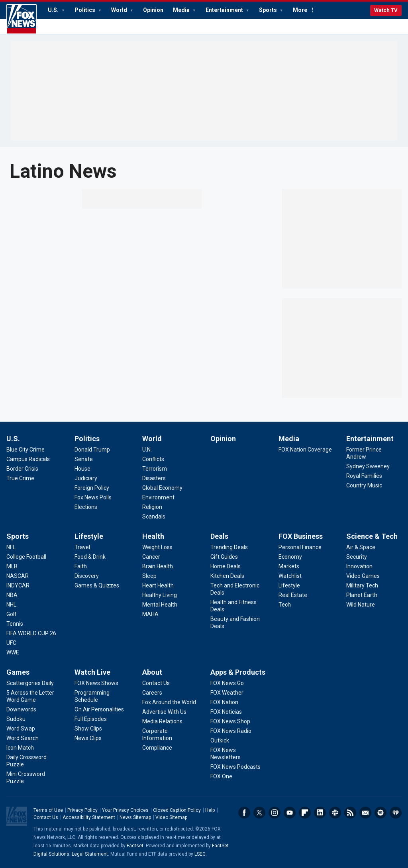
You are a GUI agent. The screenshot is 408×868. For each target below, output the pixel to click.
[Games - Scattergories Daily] (30, 683)
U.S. (54, 10)
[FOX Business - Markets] (289, 566)
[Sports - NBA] (12, 595)
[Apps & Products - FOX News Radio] (231, 731)
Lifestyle (89, 536)
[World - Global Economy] (162, 488)
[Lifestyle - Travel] (82, 547)
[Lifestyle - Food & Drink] (90, 557)
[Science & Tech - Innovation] (359, 566)
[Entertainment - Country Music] (364, 485)
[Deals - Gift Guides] (224, 557)
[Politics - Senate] (84, 459)
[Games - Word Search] (23, 738)
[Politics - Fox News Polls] (93, 497)
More (300, 10)
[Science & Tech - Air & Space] (361, 547)
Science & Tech (372, 536)
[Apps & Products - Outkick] (220, 740)
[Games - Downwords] (21, 709)
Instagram (275, 813)
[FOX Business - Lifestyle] (289, 585)
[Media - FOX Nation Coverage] (305, 450)
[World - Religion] (152, 507)
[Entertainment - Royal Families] (364, 476)
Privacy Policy (82, 810)
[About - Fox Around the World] (169, 702)
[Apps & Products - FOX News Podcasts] (235, 767)
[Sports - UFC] (11, 643)
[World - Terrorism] (155, 469)
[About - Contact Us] (156, 683)
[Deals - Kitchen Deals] (227, 576)
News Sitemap (135, 817)
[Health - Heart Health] (158, 585)
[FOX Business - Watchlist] (290, 576)
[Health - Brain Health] (158, 566)
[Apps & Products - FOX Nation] (224, 702)
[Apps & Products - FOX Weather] (227, 693)
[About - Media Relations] (162, 721)
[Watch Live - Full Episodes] (91, 719)
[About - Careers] (152, 693)
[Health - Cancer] (151, 557)
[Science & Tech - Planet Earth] (362, 595)
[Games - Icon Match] (20, 748)
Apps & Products (238, 672)
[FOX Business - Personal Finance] (300, 547)
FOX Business (301, 536)
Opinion (153, 10)
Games (18, 672)
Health (153, 536)
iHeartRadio (396, 813)
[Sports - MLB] (12, 566)
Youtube (290, 813)
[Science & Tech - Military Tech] (362, 585)
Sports (269, 10)
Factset (135, 846)
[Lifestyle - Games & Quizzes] (97, 585)
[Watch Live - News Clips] (88, 738)
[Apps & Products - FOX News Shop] (230, 721)
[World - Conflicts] (153, 459)
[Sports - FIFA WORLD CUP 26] (31, 633)
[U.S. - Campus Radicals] (28, 459)
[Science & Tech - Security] (357, 557)
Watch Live (92, 672)
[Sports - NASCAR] (18, 576)
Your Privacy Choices (125, 810)
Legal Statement (90, 854)
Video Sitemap (171, 817)
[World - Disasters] (154, 478)
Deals (219, 536)
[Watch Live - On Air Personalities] (99, 709)
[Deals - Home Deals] (226, 566)
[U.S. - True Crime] (20, 478)
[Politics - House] (82, 469)
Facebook (244, 813)
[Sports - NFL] (11, 547)
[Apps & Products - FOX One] (221, 776)
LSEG (200, 854)
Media (182, 10)
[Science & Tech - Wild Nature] (361, 605)
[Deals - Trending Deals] (229, 547)
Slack (335, 813)
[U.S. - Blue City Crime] (25, 450)
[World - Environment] (158, 497)
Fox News (22, 19)
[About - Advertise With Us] (164, 712)
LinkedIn (320, 813)
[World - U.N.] (147, 450)
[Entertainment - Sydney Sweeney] (368, 466)
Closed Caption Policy (177, 810)
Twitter (259, 813)
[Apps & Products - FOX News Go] (227, 683)
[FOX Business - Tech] (285, 605)
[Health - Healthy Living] (160, 595)
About (152, 672)
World (120, 10)
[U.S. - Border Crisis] (22, 469)
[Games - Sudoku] (16, 719)
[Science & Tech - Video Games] (363, 576)
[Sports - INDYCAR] (18, 585)
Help (210, 810)
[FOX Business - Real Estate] (293, 595)
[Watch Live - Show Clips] (88, 729)
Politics (85, 10)
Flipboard (305, 813)
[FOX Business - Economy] (290, 557)
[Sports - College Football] (26, 557)
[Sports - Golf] (12, 614)
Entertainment (225, 10)
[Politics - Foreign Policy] (92, 488)
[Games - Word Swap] (21, 729)
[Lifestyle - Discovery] (87, 576)
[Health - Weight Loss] (157, 547)
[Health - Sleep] (149, 576)
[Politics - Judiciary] (86, 478)
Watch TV (386, 10)
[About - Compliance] (157, 748)
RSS (350, 813)
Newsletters (365, 813)
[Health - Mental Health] (160, 605)
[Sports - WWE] (13, 652)
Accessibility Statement (89, 817)
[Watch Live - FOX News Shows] (96, 683)
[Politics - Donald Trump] (92, 450)
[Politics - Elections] (86, 507)
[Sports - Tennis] (15, 624)
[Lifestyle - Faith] (81, 566)
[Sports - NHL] (11, 605)
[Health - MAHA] (150, 614)
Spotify (381, 813)
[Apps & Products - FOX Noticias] (226, 712)
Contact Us (46, 817)
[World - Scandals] (154, 516)
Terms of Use (48, 810)
